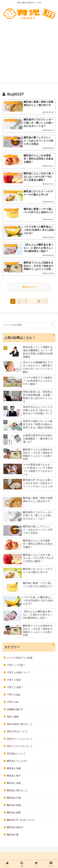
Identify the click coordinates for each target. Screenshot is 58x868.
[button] (52, 325)
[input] (29, 325)
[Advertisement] (29, 54)
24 (39, 301)
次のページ (29, 287)
